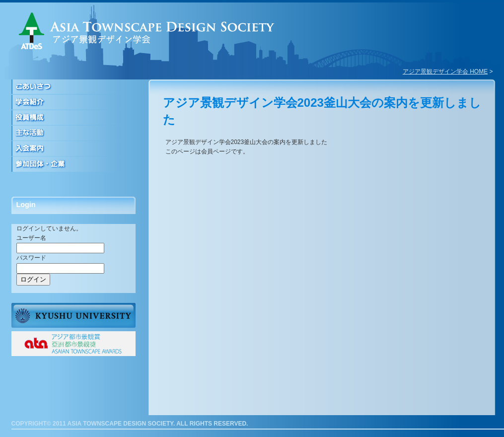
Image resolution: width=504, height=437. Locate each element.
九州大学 (73, 315)
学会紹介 (73, 103)
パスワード (31, 258)
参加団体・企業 (73, 164)
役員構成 (73, 118)
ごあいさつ (73, 87)
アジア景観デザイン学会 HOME (445, 72)
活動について (73, 133)
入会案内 (73, 149)
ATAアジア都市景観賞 (73, 344)
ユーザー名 (31, 238)
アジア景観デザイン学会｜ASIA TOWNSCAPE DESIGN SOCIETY (147, 31)
